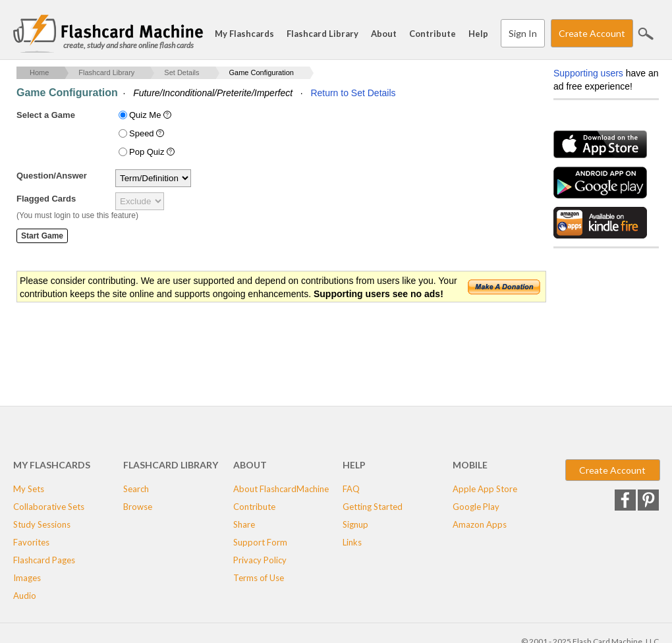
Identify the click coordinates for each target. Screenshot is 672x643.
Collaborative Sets (49, 507)
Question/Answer (52, 176)
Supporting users (588, 73)
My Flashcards (244, 34)
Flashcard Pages (44, 560)
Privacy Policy (260, 560)
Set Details (182, 72)
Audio (25, 596)
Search (646, 34)
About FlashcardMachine (281, 489)
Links (352, 542)
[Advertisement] (256, 347)
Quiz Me (152, 115)
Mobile (470, 465)
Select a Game (46, 115)
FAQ (351, 489)
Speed (148, 133)
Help (478, 34)
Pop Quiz (153, 152)
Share (244, 524)
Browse (138, 507)
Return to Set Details (353, 93)
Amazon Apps (480, 524)
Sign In (523, 33)
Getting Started (373, 507)
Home (39, 72)
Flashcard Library (322, 34)
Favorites (31, 542)
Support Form (260, 542)
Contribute (433, 34)
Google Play (476, 507)
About (384, 34)
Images (27, 578)
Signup (355, 524)
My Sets (29, 489)
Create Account (592, 33)
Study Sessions (42, 524)
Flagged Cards (46, 199)
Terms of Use (259, 578)
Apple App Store (485, 489)
